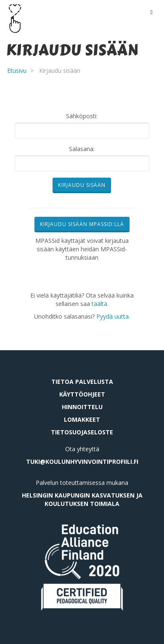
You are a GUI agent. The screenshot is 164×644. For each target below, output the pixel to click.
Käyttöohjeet (82, 394)
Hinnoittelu (82, 407)
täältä (99, 304)
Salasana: (82, 149)
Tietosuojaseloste (82, 432)
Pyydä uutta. (113, 316)
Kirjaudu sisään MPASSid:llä (82, 224)
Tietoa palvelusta (82, 382)
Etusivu (17, 71)
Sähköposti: (82, 116)
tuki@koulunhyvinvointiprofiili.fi (82, 462)
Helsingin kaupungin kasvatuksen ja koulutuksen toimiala (82, 499)
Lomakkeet (82, 419)
